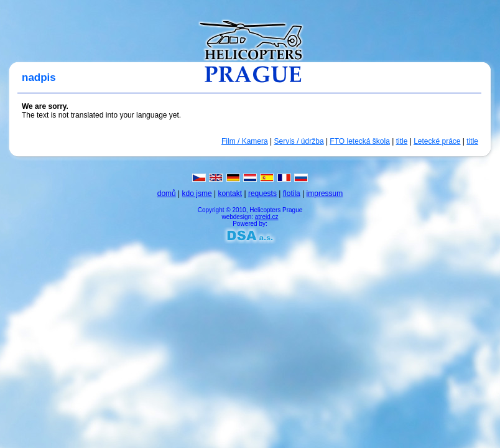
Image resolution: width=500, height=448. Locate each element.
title (402, 141)
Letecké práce (437, 141)
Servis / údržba (299, 141)
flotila (292, 194)
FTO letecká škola (359, 141)
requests (262, 194)
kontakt (230, 194)
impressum (325, 194)
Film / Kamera (245, 141)
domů (167, 194)
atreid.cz (267, 217)
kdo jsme (197, 194)
